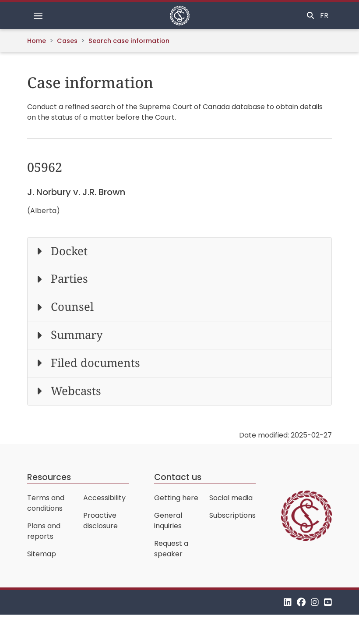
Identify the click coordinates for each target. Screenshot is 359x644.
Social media (231, 498)
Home (37, 41)
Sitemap (42, 554)
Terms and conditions (46, 503)
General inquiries (168, 521)
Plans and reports (44, 531)
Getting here (176, 498)
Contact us (178, 477)
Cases (67, 41)
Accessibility (104, 498)
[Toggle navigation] (38, 16)
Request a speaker (171, 549)
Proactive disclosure (100, 521)
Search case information (129, 41)
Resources (49, 477)
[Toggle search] (310, 16)
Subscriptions (232, 515)
